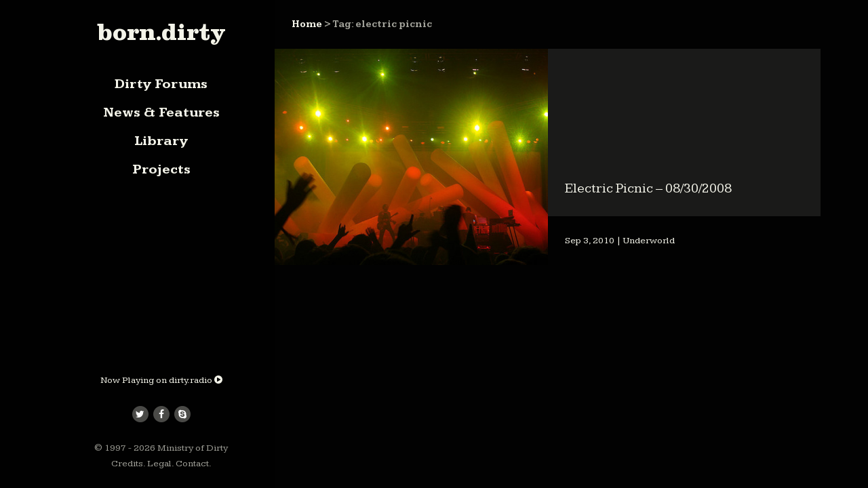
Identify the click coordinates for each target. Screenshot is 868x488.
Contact (192, 464)
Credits (127, 464)
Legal (159, 464)
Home (307, 24)
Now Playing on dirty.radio (161, 380)
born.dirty (161, 32)
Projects (161, 169)
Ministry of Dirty (193, 448)
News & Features (161, 113)
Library (161, 141)
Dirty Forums (161, 84)
